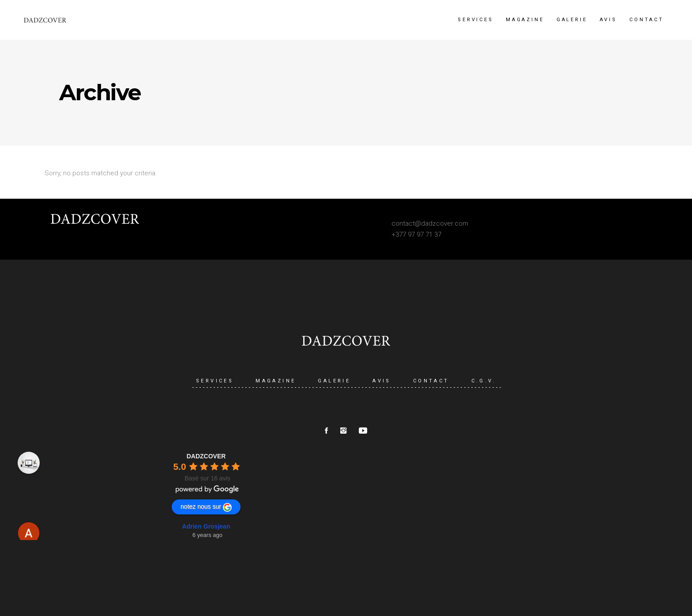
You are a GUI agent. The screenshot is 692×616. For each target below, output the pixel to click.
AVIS (382, 381)
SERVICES (215, 381)
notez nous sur (206, 507)
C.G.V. (484, 381)
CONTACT (431, 381)
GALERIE (334, 381)
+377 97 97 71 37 (416, 234)
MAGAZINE (276, 381)
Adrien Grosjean (206, 526)
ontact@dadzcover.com (432, 223)
